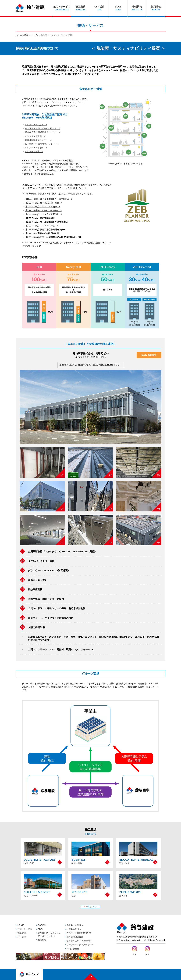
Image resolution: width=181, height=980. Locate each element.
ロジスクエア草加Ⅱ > (36, 148)
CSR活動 (42, 925)
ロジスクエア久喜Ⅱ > (36, 125)
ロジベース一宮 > (34, 152)
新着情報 (42, 940)
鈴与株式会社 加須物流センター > (42, 144)
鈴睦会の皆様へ (74, 929)
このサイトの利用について (79, 933)
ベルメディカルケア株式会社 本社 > (43, 128)
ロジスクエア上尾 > (35, 136)
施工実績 (22, 933)
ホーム (19, 35)
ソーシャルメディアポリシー (80, 945)
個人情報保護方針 (75, 937)
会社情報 (22, 937)
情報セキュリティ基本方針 (79, 941)
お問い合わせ (73, 949)
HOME (21, 925)
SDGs (41, 929)
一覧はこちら (91, 907)
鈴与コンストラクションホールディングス (49, 934)
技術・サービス (31, 35)
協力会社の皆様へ (75, 925)
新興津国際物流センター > (38, 140)
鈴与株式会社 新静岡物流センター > (43, 132)
